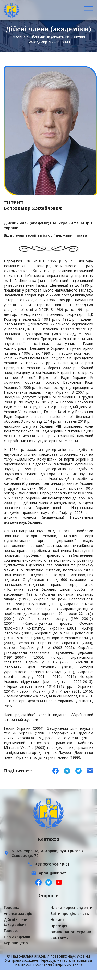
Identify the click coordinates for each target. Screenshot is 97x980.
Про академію (17, 937)
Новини (58, 920)
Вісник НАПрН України (71, 932)
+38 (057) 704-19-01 (52, 864)
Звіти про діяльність (70, 914)
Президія (59, 926)
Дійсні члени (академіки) (50, 37)
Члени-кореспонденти (71, 907)
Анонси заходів (18, 914)
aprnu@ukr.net (52, 873)
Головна (18, 37)
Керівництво (16, 943)
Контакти (60, 938)
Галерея (11, 931)
